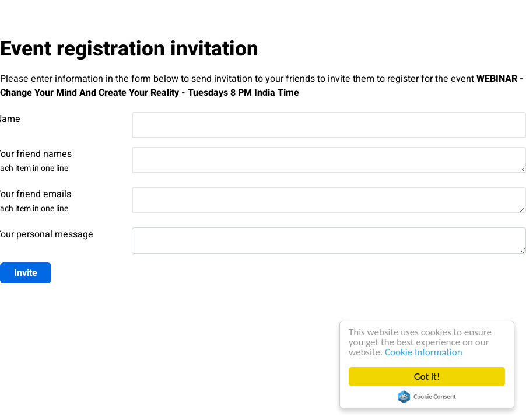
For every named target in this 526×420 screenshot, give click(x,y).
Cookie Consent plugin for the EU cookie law (427, 397)
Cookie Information (424, 352)
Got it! (427, 377)
